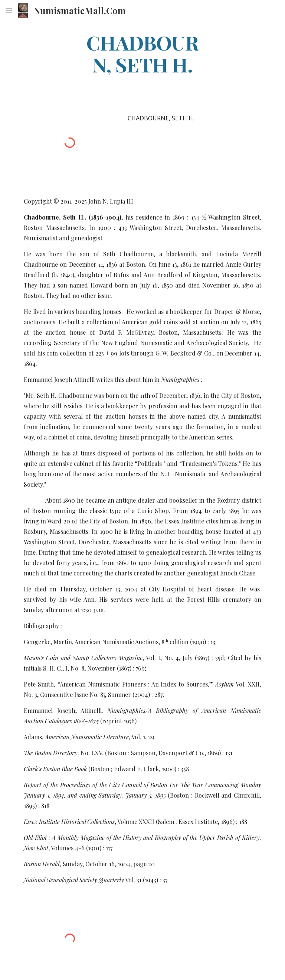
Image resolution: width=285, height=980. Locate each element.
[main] (142, 53)
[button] (9, 10)
